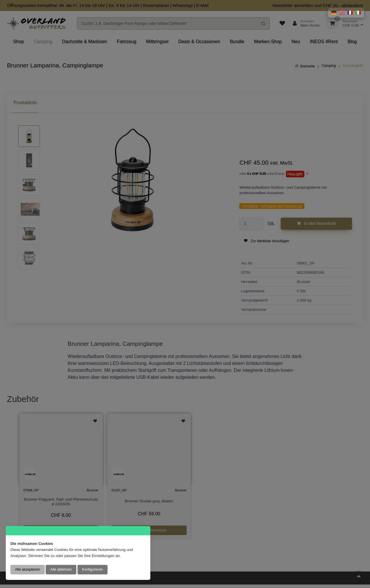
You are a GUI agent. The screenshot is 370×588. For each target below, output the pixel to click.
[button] (334, 13)
